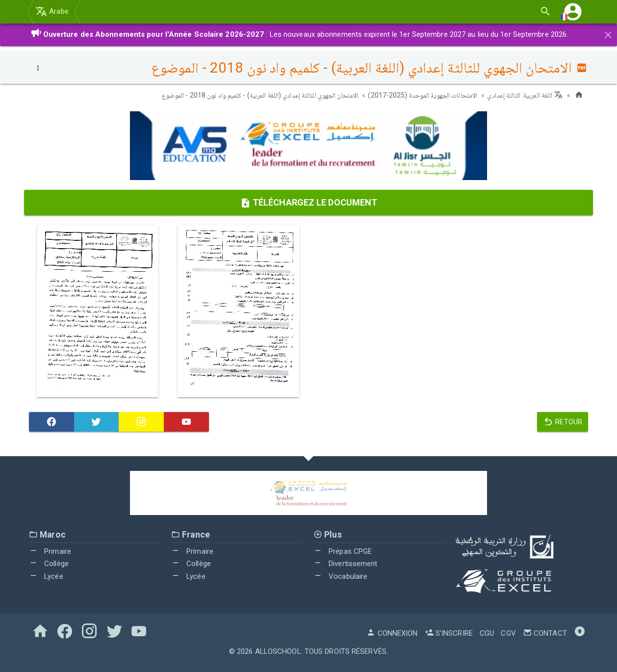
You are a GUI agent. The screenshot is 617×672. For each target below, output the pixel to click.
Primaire (50, 551)
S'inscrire (449, 633)
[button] (573, 12)
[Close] (608, 33)
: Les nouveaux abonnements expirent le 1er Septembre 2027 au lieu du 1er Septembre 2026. (299, 34)
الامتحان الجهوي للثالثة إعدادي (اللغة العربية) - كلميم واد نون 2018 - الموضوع (260, 95)
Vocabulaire (340, 576)
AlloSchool (278, 651)
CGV (508, 633)
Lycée (46, 576)
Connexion (392, 633)
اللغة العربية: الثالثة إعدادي (525, 95)
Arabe (52, 11)
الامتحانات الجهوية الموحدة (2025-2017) (423, 95)
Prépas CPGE (343, 551)
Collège (49, 564)
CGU (487, 633)
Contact (545, 633)
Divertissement (346, 564)
